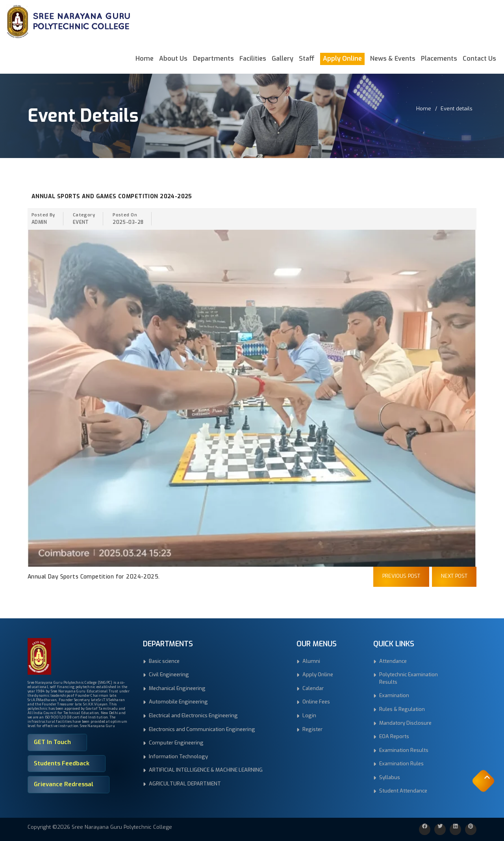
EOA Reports (394, 736)
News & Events (393, 59)
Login (309, 715)
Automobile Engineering (178, 702)
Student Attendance (403, 791)
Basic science (164, 661)
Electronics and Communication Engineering (202, 729)
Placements (439, 59)
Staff (307, 59)
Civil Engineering (169, 674)
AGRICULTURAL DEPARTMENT (185, 784)
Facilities (253, 59)
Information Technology (178, 756)
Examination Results (404, 750)
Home (145, 59)
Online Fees (316, 702)
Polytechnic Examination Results (409, 678)
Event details (457, 109)
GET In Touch (52, 742)
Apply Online (342, 59)
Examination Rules (401, 764)
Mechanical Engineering (177, 688)
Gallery (283, 59)
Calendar (313, 688)
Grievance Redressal (64, 784)
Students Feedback (62, 763)
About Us (173, 59)
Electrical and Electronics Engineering (193, 715)
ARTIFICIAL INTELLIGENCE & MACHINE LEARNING (206, 770)
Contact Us (479, 59)
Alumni (311, 661)
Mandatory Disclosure (405, 723)
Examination (394, 695)
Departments (213, 59)
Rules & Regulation (402, 709)
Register (312, 729)
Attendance (393, 661)
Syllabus (390, 777)
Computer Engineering (176, 743)
